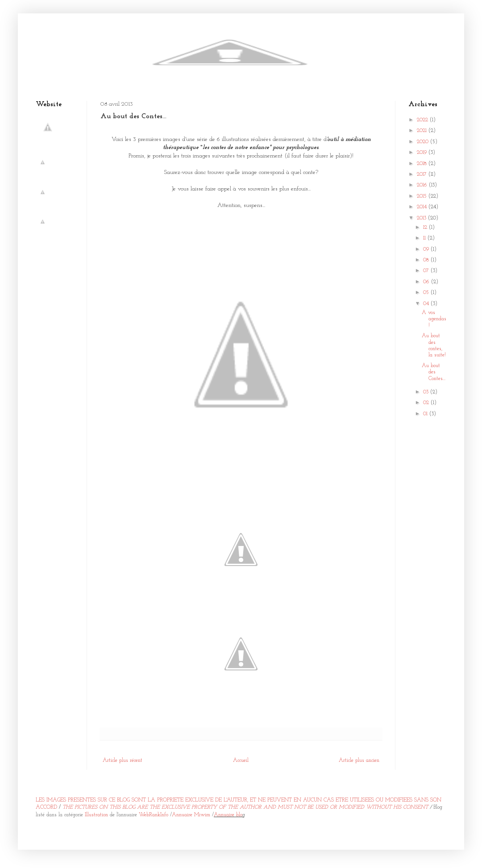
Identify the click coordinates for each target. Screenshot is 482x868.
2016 (423, 185)
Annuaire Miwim (191, 815)
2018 (423, 164)
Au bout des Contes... (434, 372)
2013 (422, 218)
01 (426, 414)
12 (426, 227)
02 (427, 403)
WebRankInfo (154, 815)
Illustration (96, 815)
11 (425, 238)
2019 (423, 153)
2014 (423, 207)
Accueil (241, 761)
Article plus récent (123, 761)
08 (427, 260)
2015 (423, 196)
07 (427, 271)
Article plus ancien (359, 761)
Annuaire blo (228, 815)
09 (427, 249)
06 (427, 282)
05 (427, 293)
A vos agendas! (434, 319)
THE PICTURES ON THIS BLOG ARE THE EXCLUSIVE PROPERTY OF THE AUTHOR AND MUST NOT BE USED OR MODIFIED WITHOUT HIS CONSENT (245, 807)
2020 (424, 142)
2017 (423, 174)
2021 (423, 131)
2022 (423, 120)
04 (427, 304)
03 (427, 392)
